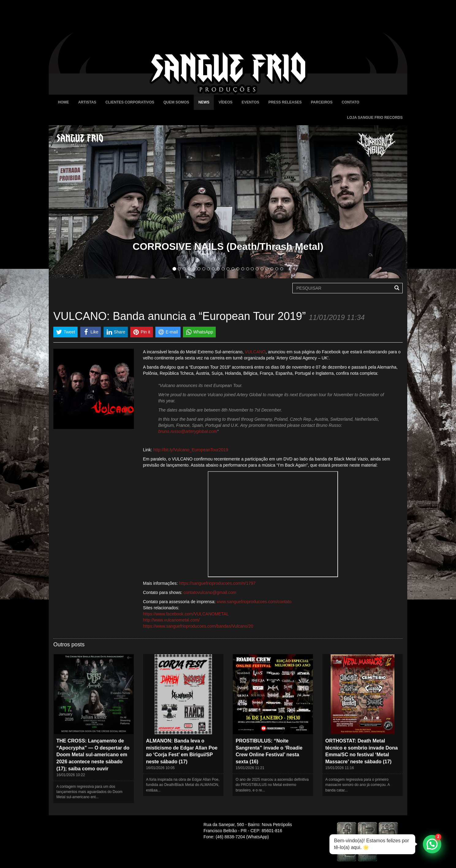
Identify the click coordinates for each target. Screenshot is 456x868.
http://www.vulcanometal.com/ (171, 620)
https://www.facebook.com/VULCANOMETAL (186, 614)
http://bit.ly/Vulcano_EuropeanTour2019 (191, 450)
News (204, 102)
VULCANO (255, 352)
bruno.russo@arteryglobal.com (188, 431)
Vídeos (225, 102)
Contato (350, 102)
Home (63, 102)
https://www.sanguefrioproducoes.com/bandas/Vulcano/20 (198, 626)
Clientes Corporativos (130, 102)
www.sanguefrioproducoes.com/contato (254, 602)
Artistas (87, 102)
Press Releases (285, 102)
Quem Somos (176, 102)
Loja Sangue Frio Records (375, 118)
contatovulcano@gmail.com (210, 592)
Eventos (251, 102)
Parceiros (321, 102)
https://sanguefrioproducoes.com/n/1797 (217, 583)
